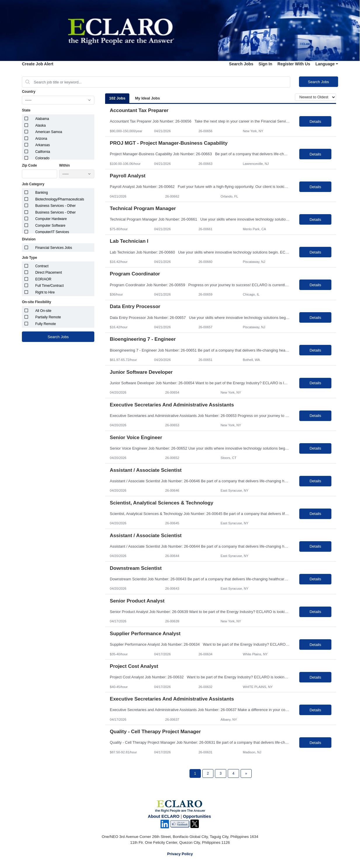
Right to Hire (45, 292)
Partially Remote (48, 317)
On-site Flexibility (36, 302)
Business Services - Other (56, 206)
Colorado (42, 158)
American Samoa (49, 132)
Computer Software (50, 226)
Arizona (41, 139)
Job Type (29, 258)
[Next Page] (246, 773)
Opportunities (197, 816)
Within (64, 165)
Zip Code (29, 165)
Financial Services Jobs (54, 248)
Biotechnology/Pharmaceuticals (60, 199)
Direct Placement (49, 273)
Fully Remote (46, 324)
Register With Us (294, 64)
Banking (42, 193)
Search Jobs (241, 64)
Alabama (42, 119)
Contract (42, 266)
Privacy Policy (180, 854)
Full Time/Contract (49, 286)
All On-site (43, 311)
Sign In (266, 64)
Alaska (41, 125)
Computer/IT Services (52, 232)
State (26, 110)
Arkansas (43, 145)
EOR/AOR (43, 279)
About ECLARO (164, 816)
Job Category (33, 184)
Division (29, 239)
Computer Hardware (51, 219)
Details (315, 122)
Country (29, 92)
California (43, 152)
